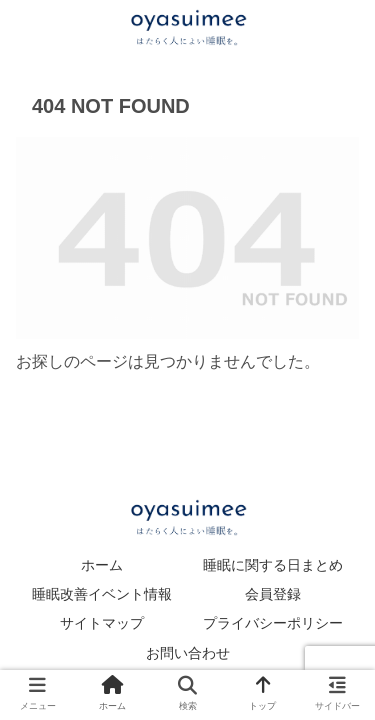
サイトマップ (102, 623)
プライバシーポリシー (273, 623)
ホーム (102, 565)
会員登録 (273, 594)
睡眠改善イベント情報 (102, 594)
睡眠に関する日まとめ (273, 565)
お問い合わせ (188, 653)
